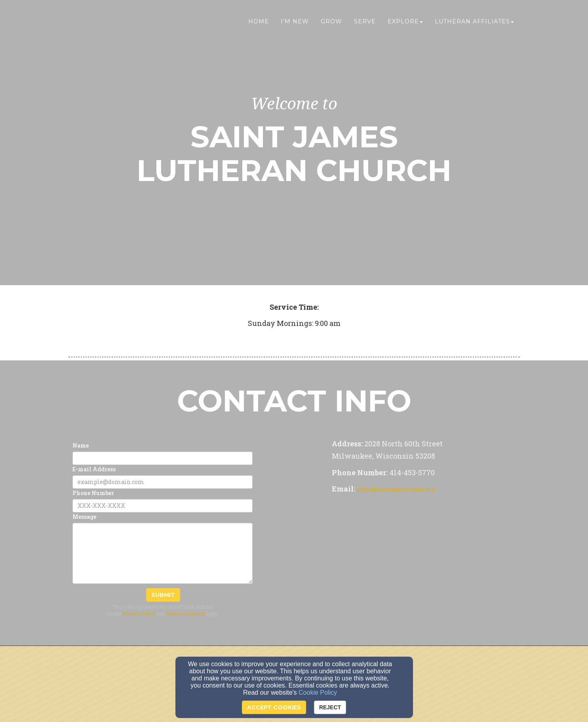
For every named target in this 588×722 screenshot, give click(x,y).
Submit (163, 595)
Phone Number (93, 493)
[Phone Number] (163, 506)
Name (81, 445)
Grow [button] (331, 23)
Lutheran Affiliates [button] (474, 23)
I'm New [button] (295, 23)
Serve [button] (365, 23)
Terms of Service (186, 613)
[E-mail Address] (163, 482)
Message (84, 517)
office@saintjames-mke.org (396, 489)
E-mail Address (94, 469)
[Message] (163, 553)
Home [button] (259, 23)
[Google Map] (407, 556)
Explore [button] (405, 23)
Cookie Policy (318, 692)
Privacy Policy (139, 613)
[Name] (163, 458)
